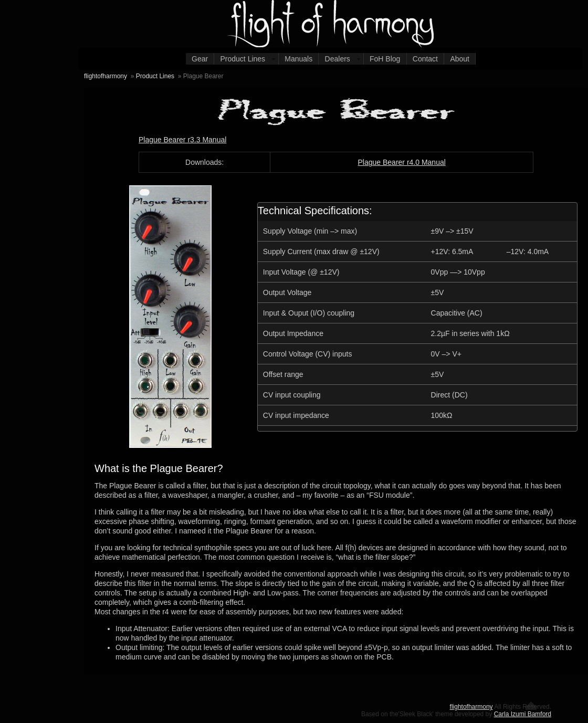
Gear (200, 59)
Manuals (298, 59)
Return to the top (531, 706)
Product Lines (243, 59)
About (460, 59)
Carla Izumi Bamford (523, 714)
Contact (425, 59)
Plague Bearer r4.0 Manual (401, 162)
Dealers (338, 59)
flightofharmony (106, 76)
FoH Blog (385, 59)
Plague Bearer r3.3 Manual (182, 140)
